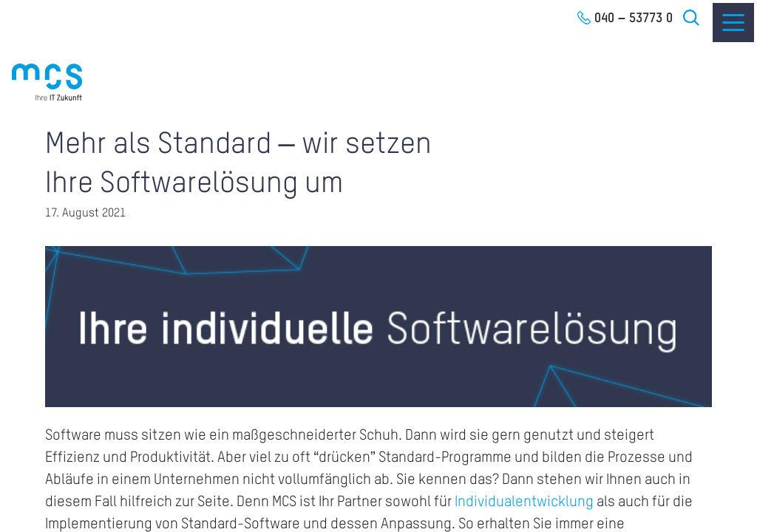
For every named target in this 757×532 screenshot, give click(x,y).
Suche (692, 18)
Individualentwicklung (524, 502)
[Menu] (733, 23)
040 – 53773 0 (634, 18)
